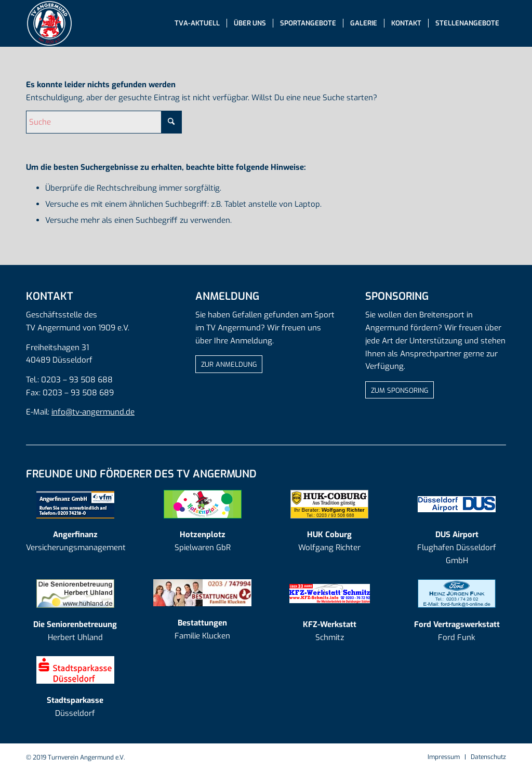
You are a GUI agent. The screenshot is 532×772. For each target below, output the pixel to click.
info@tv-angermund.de (93, 412)
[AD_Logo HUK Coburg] (329, 504)
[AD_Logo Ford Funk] (457, 594)
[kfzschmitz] (330, 594)
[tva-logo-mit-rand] (49, 23)
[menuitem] (197, 23)
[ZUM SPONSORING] (400, 390)
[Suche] (104, 122)
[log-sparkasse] (75, 670)
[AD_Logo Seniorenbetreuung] (75, 594)
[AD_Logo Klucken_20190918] (202, 593)
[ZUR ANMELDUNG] (229, 364)
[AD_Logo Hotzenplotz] (203, 504)
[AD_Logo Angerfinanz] (75, 504)
